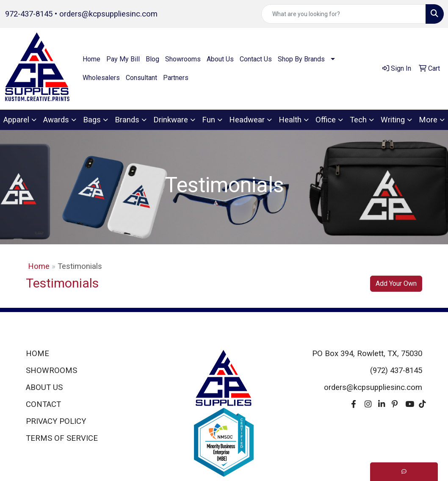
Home (91, 59)
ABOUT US (44, 387)
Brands (127, 120)
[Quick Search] (344, 14)
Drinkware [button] (171, 120)
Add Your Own (396, 283)
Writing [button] (393, 120)
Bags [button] (92, 120)
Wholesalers (101, 78)
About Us (220, 59)
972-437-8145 (29, 14)
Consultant (141, 78)
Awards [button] (56, 120)
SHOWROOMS (51, 370)
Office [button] (326, 120)
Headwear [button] (247, 120)
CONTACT (43, 404)
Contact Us (256, 59)
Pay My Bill (123, 59)
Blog (152, 59)
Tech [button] (358, 120)
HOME (37, 354)
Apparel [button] (16, 120)
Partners (176, 78)
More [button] (428, 120)
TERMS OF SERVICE (62, 438)
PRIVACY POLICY (56, 421)
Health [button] (290, 120)
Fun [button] (209, 120)
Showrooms (183, 59)
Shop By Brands (301, 59)
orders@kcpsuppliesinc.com (108, 14)
